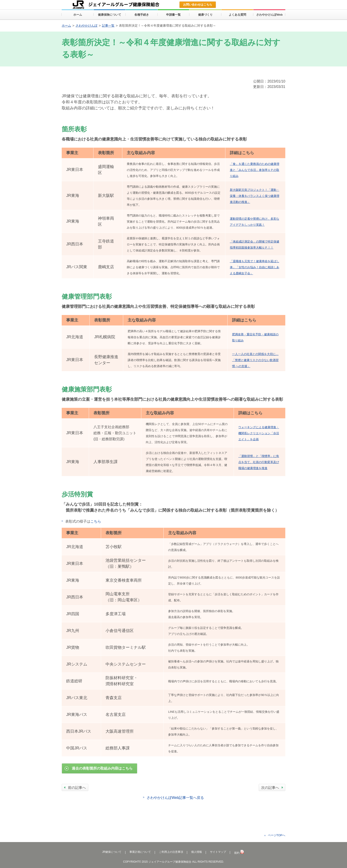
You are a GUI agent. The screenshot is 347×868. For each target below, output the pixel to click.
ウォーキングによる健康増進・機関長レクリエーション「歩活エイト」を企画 (259, 433)
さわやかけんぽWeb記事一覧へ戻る (175, 798)
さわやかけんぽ (87, 26)
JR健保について (112, 852)
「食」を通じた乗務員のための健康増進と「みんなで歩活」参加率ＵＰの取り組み (255, 170)
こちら (96, 521)
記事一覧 (108, 26)
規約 (239, 853)
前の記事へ (77, 788)
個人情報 (197, 852)
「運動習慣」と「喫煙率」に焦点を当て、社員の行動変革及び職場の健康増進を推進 (259, 462)
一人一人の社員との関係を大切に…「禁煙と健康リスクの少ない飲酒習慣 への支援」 (255, 360)
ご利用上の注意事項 (171, 852)
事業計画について (140, 852)
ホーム (66, 26)
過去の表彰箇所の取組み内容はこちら (102, 768)
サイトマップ (218, 852)
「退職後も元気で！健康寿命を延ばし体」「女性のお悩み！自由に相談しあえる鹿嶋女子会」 (255, 267)
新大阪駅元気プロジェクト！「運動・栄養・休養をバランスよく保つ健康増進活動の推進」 (255, 196)
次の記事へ (270, 788)
